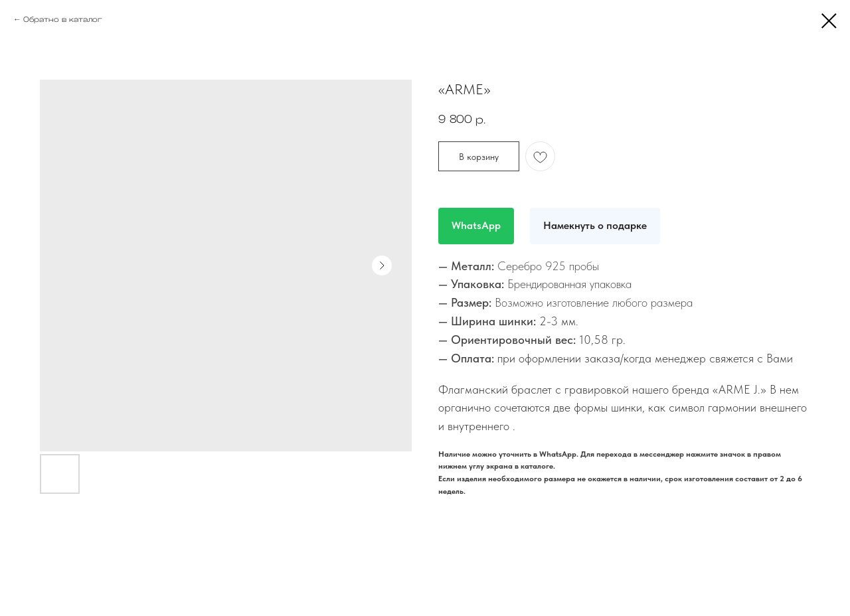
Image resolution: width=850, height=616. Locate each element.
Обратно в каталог (63, 19)
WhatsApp (476, 225)
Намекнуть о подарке (595, 225)
